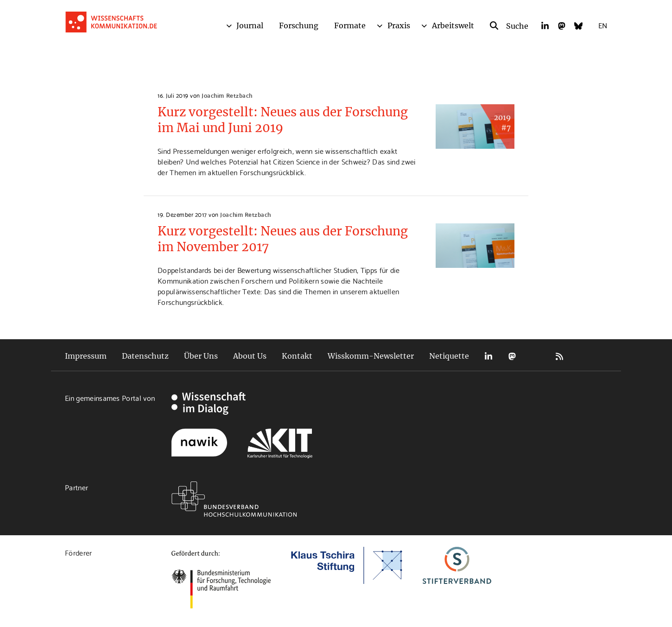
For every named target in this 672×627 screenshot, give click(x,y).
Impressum (86, 356)
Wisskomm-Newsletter (371, 356)
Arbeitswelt (453, 25)
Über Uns (201, 356)
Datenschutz (145, 356)
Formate (350, 25)
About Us (250, 356)
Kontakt (297, 356)
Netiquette (449, 356)
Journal (250, 25)
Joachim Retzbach (227, 95)
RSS (559, 356)
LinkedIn (488, 356)
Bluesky (536, 356)
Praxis (399, 25)
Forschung (299, 25)
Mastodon (512, 356)
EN (603, 25)
